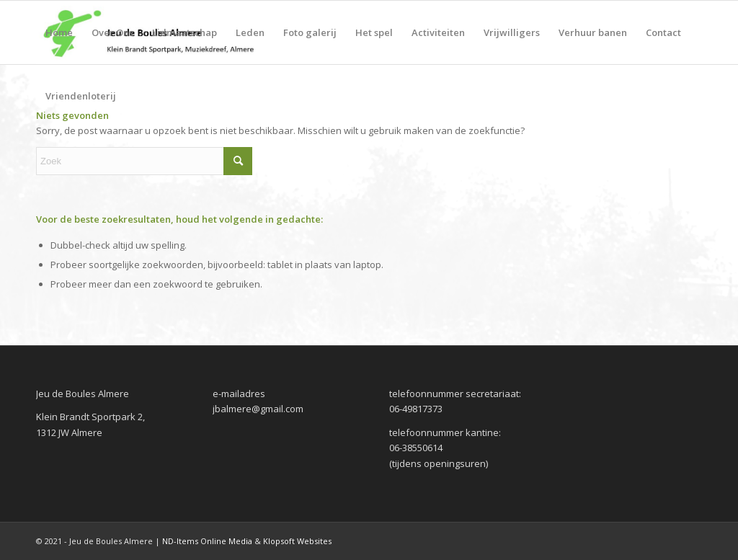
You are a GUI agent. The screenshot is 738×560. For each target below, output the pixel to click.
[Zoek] (144, 161)
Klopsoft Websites (297, 541)
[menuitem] (59, 32)
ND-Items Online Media (207, 541)
